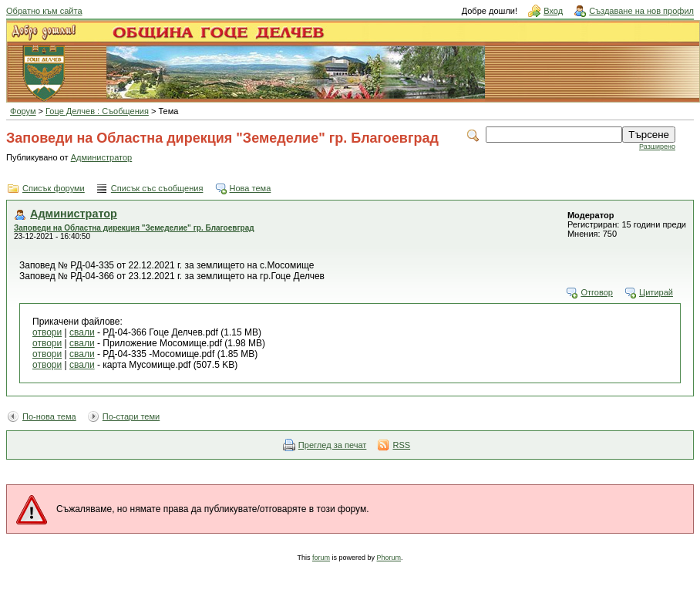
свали (82, 332)
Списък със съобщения (157, 188)
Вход (553, 11)
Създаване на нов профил (641, 11)
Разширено (657, 147)
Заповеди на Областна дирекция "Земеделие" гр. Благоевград (134, 228)
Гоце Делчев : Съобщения (97, 111)
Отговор (597, 292)
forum (321, 558)
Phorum (389, 558)
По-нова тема (49, 416)
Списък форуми (54, 188)
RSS (401, 445)
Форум (23, 111)
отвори (47, 332)
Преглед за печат (333, 445)
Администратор (102, 157)
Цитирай (656, 292)
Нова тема (251, 188)
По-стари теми (131, 416)
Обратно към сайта (44, 11)
